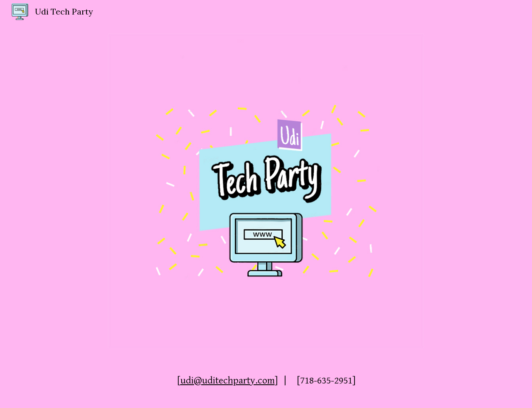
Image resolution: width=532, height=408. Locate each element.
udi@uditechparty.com (228, 381)
